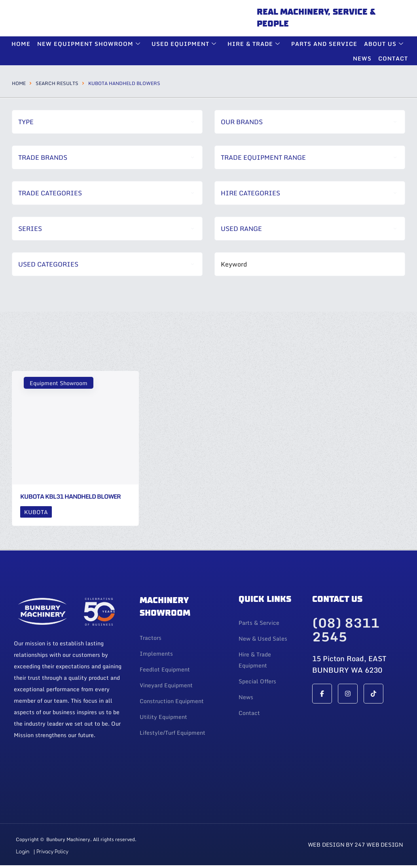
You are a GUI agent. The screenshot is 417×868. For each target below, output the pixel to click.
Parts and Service (325, 44)
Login (23, 852)
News (363, 58)
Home (19, 83)
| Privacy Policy (51, 852)
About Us (385, 44)
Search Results (57, 83)
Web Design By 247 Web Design (355, 844)
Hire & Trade (256, 44)
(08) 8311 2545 (346, 631)
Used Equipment (186, 44)
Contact (393, 58)
